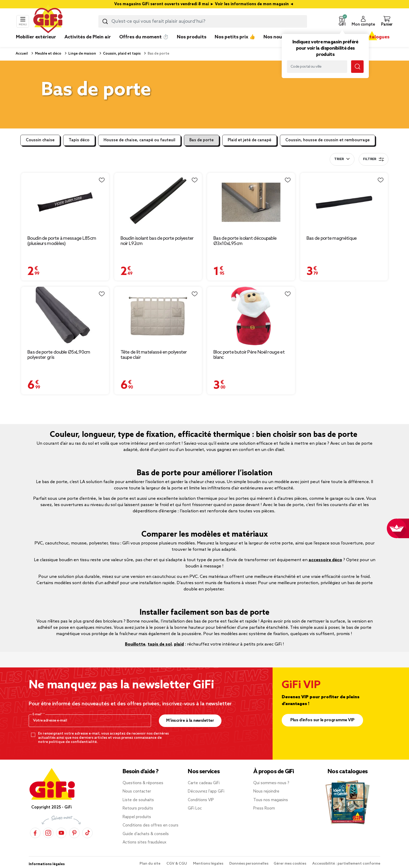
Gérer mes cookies (290, 864)
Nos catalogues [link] (372, 37)
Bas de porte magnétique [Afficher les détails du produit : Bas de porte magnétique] (332, 238)
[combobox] (203, 21)
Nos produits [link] (192, 37)
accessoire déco (325, 560)
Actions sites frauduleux (145, 842)
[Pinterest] (74, 833)
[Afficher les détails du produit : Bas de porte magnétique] (344, 202)
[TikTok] (87, 833)
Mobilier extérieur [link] (36, 37)
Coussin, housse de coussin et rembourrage (327, 140)
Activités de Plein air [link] (88, 37)
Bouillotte (135, 644)
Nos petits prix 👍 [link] (235, 37)
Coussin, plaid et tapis (121, 54)
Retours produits (138, 808)
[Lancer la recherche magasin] (357, 67)
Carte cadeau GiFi (204, 783)
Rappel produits (137, 817)
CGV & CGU (177, 864)
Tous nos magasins (271, 800)
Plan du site (150, 864)
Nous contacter (137, 791)
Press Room (264, 808)
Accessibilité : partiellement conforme (346, 864)
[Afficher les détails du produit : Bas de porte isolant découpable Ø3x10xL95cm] (251, 202)
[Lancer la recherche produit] (105, 21)
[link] (192, 45)
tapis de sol (160, 644)
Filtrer (374, 159)
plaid (179, 644)
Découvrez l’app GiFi (206, 791)
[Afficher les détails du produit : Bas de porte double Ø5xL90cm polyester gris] (65, 316)
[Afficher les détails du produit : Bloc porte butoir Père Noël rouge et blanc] (251, 316)
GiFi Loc (195, 808)
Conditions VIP (201, 800)
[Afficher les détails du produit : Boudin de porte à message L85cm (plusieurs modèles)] (65, 202)
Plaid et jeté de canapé (249, 140)
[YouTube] (61, 833)
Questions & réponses (143, 783)
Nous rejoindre (266, 791)
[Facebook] (35, 833)
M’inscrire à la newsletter (190, 721)
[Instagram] (48, 833)
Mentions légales (209, 864)
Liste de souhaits (138, 800)
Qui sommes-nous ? (271, 783)
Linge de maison (82, 54)
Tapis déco (79, 140)
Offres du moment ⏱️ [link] (144, 37)
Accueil (22, 54)
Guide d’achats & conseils (146, 834)
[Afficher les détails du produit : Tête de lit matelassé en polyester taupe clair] (158, 316)
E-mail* (38, 714)
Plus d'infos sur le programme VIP (322, 720)
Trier (339, 159)
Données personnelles (249, 864)
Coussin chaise (40, 140)
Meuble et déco (48, 54)
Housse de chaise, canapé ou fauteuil (139, 140)
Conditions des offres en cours (151, 825)
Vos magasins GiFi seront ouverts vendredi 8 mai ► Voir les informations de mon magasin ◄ (204, 4)
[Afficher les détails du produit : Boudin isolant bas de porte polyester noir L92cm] (158, 202)
